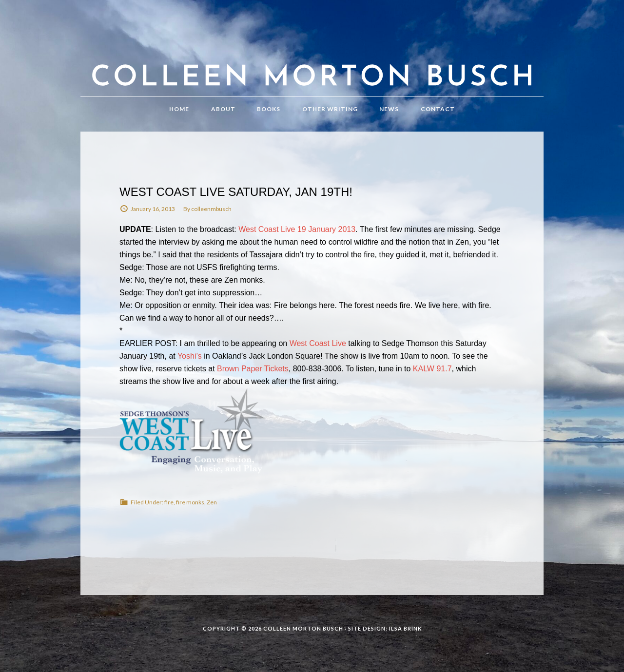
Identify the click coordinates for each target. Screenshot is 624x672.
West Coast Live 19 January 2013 (297, 229)
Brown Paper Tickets (253, 369)
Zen (212, 502)
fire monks (190, 502)
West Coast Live (319, 343)
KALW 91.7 (432, 369)
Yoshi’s (190, 356)
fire (169, 502)
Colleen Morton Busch (312, 58)
